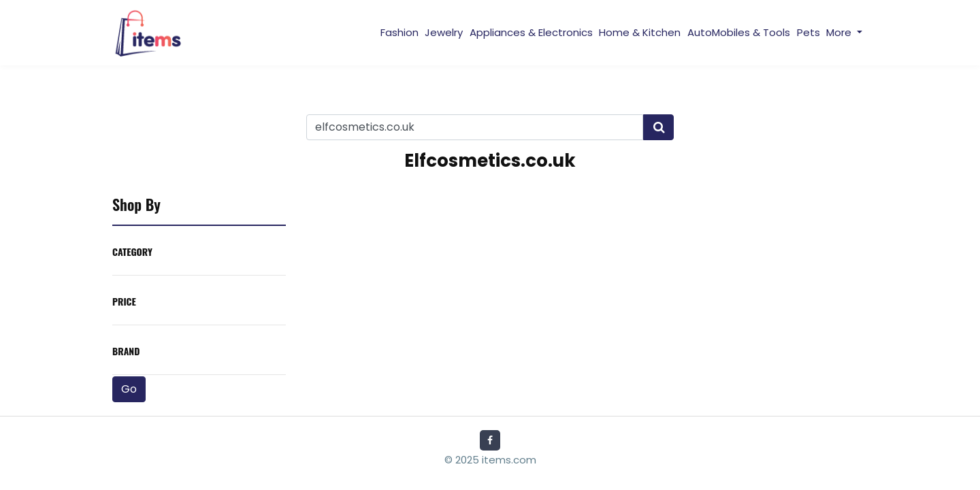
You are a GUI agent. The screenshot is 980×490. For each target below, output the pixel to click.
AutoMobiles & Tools (739, 32)
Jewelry (444, 32)
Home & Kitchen (640, 32)
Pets (808, 32)
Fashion (399, 32)
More (840, 32)
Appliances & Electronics (531, 32)
